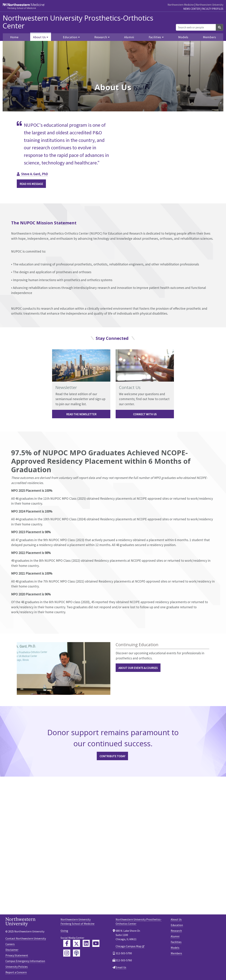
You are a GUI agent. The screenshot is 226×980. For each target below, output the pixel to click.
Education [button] (70, 37)
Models (183, 37)
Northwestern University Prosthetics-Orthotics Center (78, 22)
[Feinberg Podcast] (76, 953)
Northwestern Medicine (181, 5)
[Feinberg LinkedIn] (86, 943)
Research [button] (101, 37)
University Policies (17, 967)
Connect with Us (145, 414)
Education (177, 925)
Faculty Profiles (212, 9)
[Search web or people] (196, 27)
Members (209, 37)
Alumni (129, 37)
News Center (192, 9)
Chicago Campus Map (128, 946)
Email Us (121, 967)
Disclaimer (12, 950)
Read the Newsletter (81, 414)
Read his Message (31, 184)
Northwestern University (209, 5)
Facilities (176, 942)
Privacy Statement (17, 955)
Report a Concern (16, 972)
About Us (176, 919)
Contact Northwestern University (26, 938)
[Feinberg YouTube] (96, 943)
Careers (10, 944)
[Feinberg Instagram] (67, 953)
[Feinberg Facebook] (67, 943)
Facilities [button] (155, 37)
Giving (64, 931)
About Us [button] (39, 37)
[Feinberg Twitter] (76, 943)
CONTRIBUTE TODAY (112, 756)
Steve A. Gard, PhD (35, 174)
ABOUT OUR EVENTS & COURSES (138, 668)
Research (176, 931)
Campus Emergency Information (25, 961)
